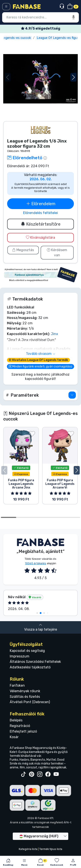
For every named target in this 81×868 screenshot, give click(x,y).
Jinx (55, 334)
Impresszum (20, 656)
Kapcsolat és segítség (27, 651)
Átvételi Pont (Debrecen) (30, 702)
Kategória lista (28, 849)
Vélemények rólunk (25, 691)
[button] (73, 77)
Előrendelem (41, 204)
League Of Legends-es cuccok (26, 38)
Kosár (14, 737)
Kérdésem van (57, 253)
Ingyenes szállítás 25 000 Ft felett (41, 28)
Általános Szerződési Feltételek (35, 662)
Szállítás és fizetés (25, 697)
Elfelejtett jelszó (23, 731)
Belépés (16, 720)
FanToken (17, 685)
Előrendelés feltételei (40, 213)
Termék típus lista (51, 849)
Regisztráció (20, 726)
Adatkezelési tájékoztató (30, 667)
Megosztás (23, 250)
